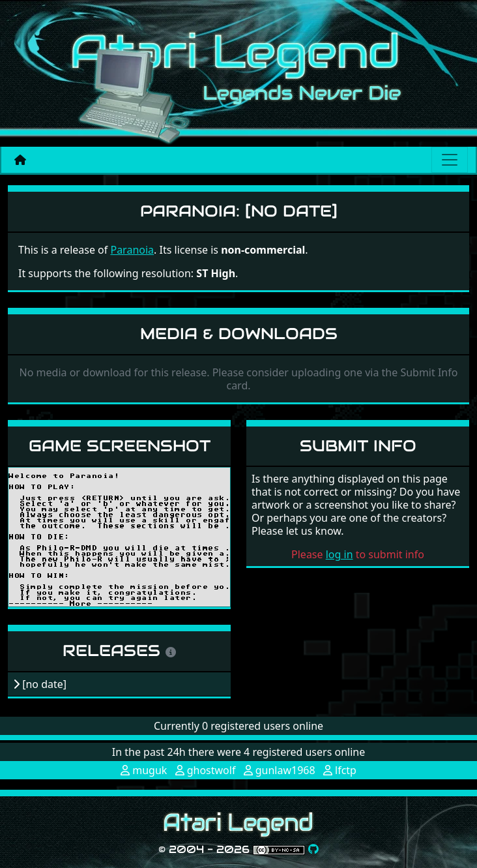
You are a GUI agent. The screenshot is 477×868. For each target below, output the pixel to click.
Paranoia (132, 250)
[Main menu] (450, 160)
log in (340, 554)
